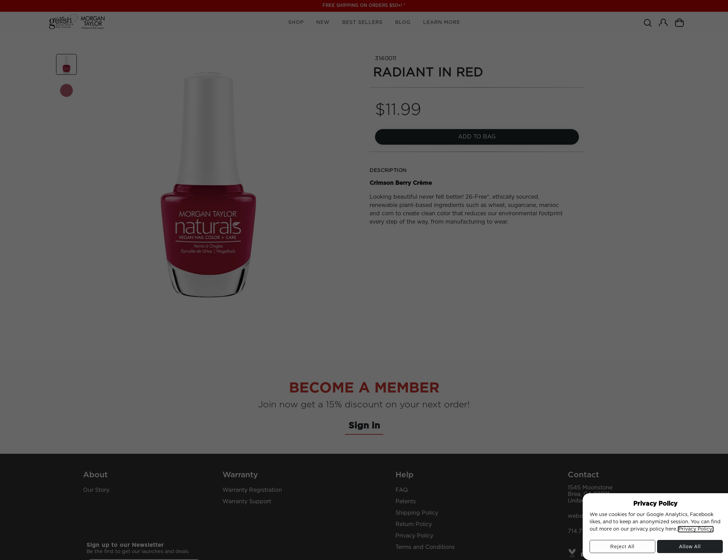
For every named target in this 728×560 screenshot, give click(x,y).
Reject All (622, 548)
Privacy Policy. (696, 529)
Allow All (690, 548)
